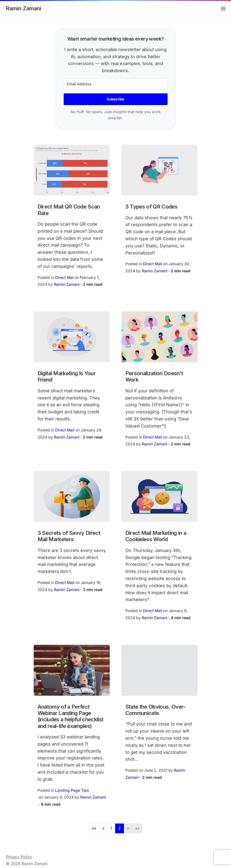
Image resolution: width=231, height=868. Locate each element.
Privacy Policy (19, 857)
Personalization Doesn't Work (154, 376)
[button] (94, 828)
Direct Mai (64, 278)
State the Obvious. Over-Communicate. (156, 710)
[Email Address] (116, 84)
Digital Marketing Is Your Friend (67, 376)
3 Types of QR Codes (151, 207)
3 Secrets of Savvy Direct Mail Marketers (69, 536)
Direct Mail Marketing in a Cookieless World (156, 536)
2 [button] (120, 828)
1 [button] (111, 828)
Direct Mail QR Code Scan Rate (69, 210)
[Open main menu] (223, 9)
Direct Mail (153, 264)
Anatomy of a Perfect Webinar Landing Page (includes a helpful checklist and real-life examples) (71, 716)
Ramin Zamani (24, 8)
